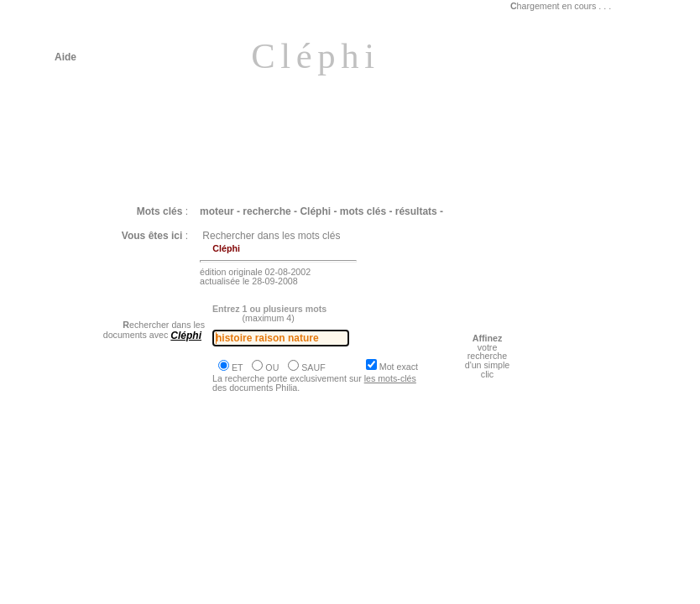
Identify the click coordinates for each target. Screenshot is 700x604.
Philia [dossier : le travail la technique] (163, 591)
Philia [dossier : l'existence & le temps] (165, 494)
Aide (65, 57)
